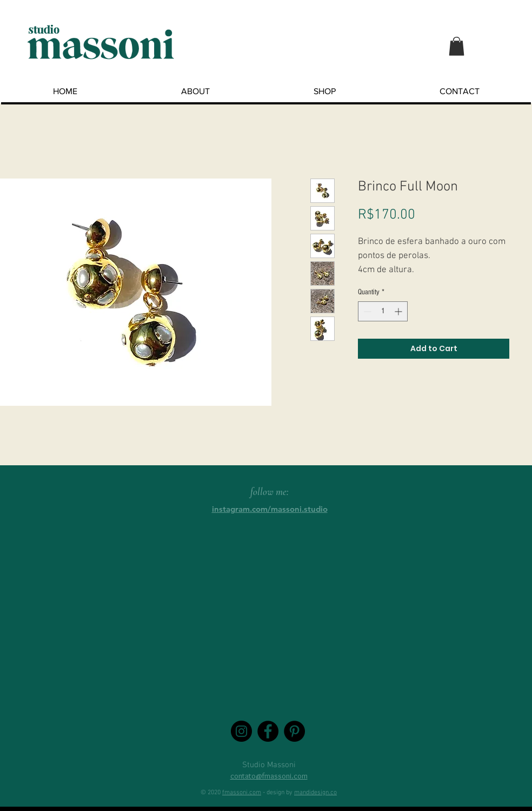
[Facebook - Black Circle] (268, 731)
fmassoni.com (242, 793)
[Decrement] (366, 311)
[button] (457, 46)
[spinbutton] (383, 311)
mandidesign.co (315, 793)
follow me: (270, 492)
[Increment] (399, 311)
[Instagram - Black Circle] (241, 731)
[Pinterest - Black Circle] (294, 731)
